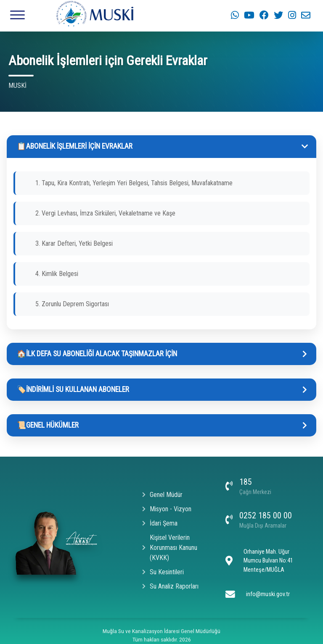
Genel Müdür (162, 495)
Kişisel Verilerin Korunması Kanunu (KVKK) (170, 548)
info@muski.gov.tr (268, 594)
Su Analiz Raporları (170, 586)
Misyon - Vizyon (167, 509)
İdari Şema (160, 523)
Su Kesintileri (163, 572)
